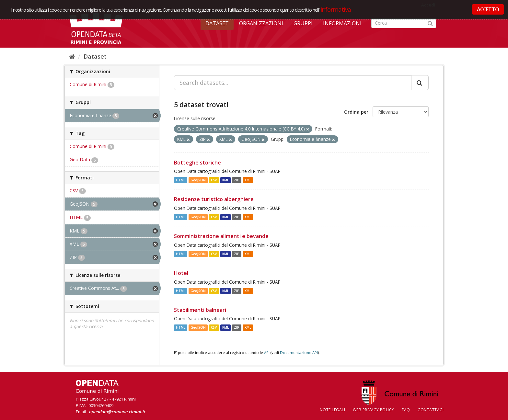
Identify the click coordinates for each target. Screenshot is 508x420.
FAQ (406, 410)
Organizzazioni (261, 23)
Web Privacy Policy (374, 410)
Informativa (336, 9)
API (267, 352)
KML (225, 180)
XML (248, 180)
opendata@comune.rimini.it (117, 412)
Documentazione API (299, 352)
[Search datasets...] (293, 83)
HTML (181, 180)
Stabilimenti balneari (200, 310)
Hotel (181, 273)
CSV (214, 180)
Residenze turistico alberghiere (214, 199)
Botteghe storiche (197, 163)
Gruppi (303, 23)
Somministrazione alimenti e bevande (221, 236)
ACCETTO (488, 9)
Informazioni (342, 23)
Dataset (217, 23)
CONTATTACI (431, 410)
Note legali (333, 410)
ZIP (237, 180)
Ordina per (356, 112)
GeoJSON (198, 180)
